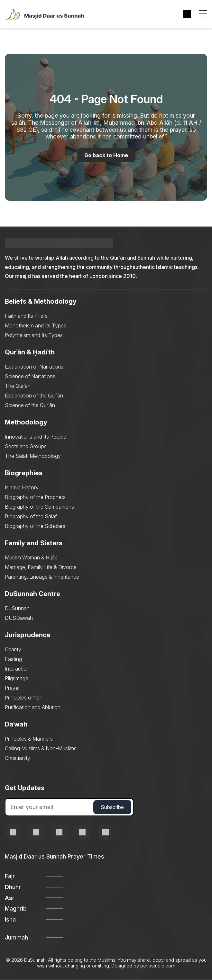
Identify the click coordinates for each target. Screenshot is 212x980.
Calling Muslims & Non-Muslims (41, 748)
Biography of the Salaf (31, 516)
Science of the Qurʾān (30, 405)
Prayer (12, 688)
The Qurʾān (18, 386)
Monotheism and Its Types (36, 325)
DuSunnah (17, 608)
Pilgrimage (17, 678)
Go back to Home (106, 155)
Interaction (17, 669)
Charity (13, 649)
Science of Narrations (30, 376)
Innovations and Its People (36, 437)
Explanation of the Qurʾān (34, 396)
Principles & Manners (29, 739)
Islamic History (22, 487)
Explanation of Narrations (34, 367)
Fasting (13, 659)
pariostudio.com (158, 966)
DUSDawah (19, 618)
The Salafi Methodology (33, 456)
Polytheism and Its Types (34, 335)
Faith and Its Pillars (26, 316)
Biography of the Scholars (35, 526)
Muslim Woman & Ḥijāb (31, 557)
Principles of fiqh (24, 698)
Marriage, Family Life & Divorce (41, 567)
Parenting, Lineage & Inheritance (42, 577)
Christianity (18, 758)
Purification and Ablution (33, 707)
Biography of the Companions (39, 507)
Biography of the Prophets (35, 497)
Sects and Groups (26, 446)
